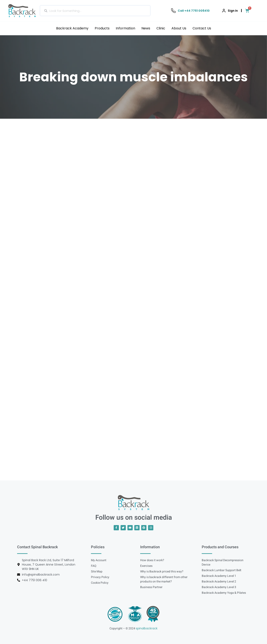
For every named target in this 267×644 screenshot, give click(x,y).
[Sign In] (224, 11)
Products (102, 28)
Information (125, 28)
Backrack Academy (72, 28)
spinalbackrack (147, 628)
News (146, 28)
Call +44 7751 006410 (194, 11)
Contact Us (202, 28)
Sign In (233, 11)
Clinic (161, 28)
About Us (179, 28)
